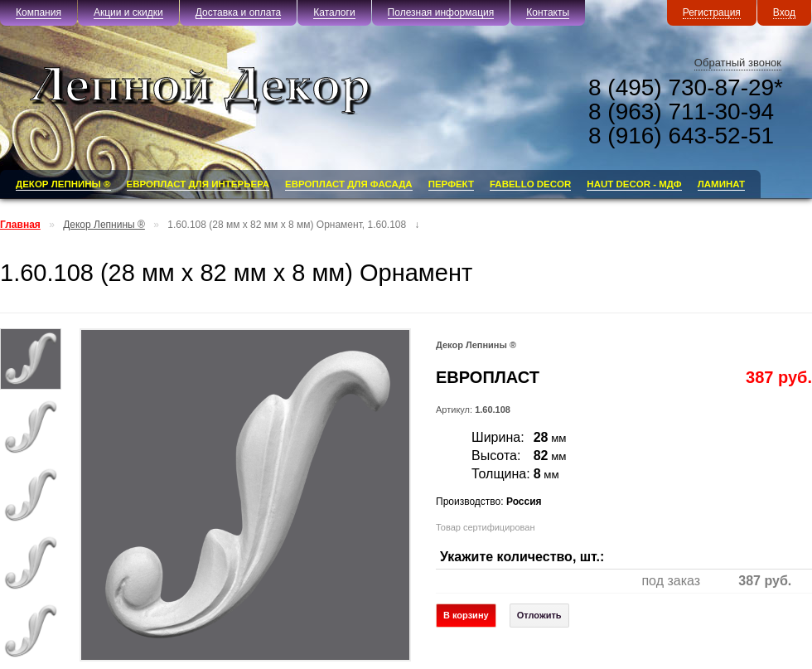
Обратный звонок (738, 63)
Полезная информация (441, 12)
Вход (784, 12)
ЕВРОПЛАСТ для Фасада (349, 184)
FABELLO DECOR (530, 184)
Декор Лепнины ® (63, 184)
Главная (20, 225)
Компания (39, 12)
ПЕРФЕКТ (451, 184)
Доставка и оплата (239, 12)
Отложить (539, 615)
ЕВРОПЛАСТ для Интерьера (198, 184)
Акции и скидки (128, 12)
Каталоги (334, 12)
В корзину (466, 615)
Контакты (548, 12)
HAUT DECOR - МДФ (634, 184)
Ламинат (721, 184)
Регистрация (712, 12)
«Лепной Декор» (223, 91)
